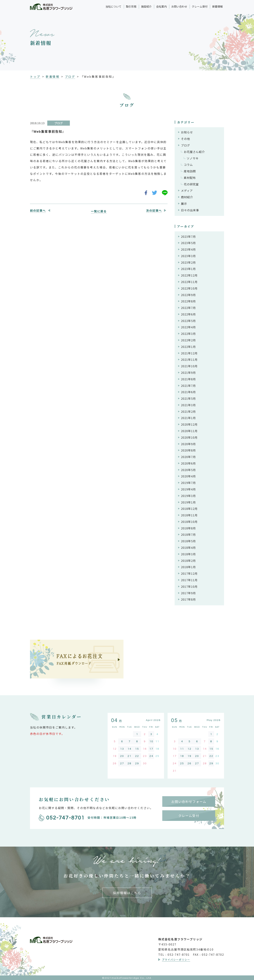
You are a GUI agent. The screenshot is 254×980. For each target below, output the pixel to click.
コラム (188, 165)
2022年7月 (188, 308)
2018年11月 (189, 515)
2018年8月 (188, 528)
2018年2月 (188, 561)
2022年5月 (188, 321)
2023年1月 (188, 269)
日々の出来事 (190, 210)
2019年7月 (188, 483)
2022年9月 (188, 295)
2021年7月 (188, 386)
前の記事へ (38, 210)
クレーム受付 (200, 6)
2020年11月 (189, 431)
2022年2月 (188, 340)
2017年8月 (188, 599)
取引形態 (131, 6)
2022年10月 (189, 288)
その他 (185, 139)
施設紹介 (146, 6)
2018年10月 (189, 522)
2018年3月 (188, 554)
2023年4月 (188, 249)
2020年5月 (188, 470)
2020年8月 (188, 450)
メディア (187, 191)
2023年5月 (188, 243)
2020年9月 (188, 444)
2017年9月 (188, 593)
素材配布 (190, 178)
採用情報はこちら (127, 893)
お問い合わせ (179, 6)
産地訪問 (190, 171)
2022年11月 (189, 282)
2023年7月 (188, 236)
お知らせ (187, 132)
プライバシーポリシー (176, 960)
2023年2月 (188, 262)
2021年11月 (189, 360)
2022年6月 (188, 314)
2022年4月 (188, 327)
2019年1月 (188, 502)
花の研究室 (191, 184)
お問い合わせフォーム (189, 801)
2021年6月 (188, 392)
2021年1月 (188, 418)
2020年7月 (188, 457)
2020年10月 (189, 437)
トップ (35, 76)
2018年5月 (188, 541)
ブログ (70, 76)
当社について (113, 6)
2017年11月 (189, 580)
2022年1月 (188, 347)
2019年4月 (188, 489)
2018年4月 (188, 548)
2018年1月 (188, 567)
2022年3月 (188, 334)
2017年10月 (189, 586)
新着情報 (217, 6)
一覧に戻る (99, 211)
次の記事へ (154, 210)
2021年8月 (188, 379)
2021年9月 (188, 373)
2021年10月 (189, 366)
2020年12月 (189, 424)
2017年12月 (189, 573)
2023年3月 (188, 256)
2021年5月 (188, 398)
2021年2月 (188, 411)
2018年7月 (188, 534)
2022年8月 (188, 301)
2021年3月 (188, 405)
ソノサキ (193, 158)
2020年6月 (188, 463)
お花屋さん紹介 (194, 152)
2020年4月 (188, 476)
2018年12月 (189, 509)
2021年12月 (189, 353)
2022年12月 (189, 275)
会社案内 (161, 6)
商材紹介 (187, 197)
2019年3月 (188, 496)
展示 (184, 204)
